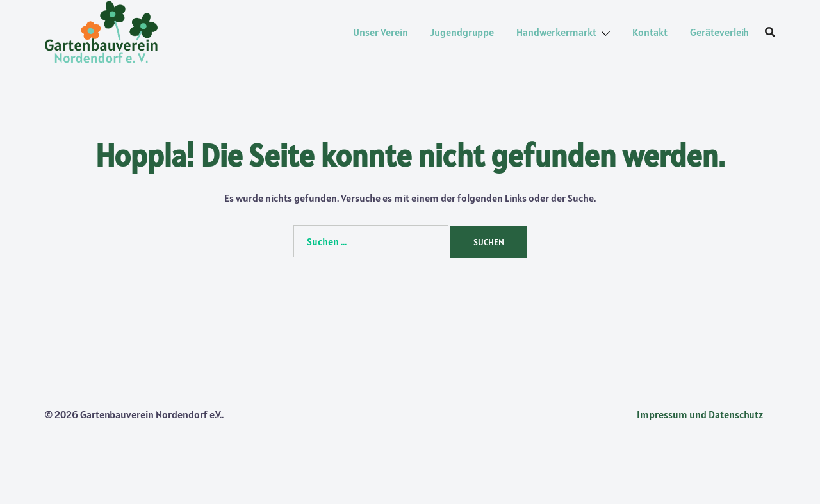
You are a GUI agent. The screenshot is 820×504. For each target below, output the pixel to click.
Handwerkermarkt (556, 32)
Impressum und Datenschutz (700, 414)
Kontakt (650, 32)
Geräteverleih (719, 32)
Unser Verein (381, 32)
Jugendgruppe (462, 32)
